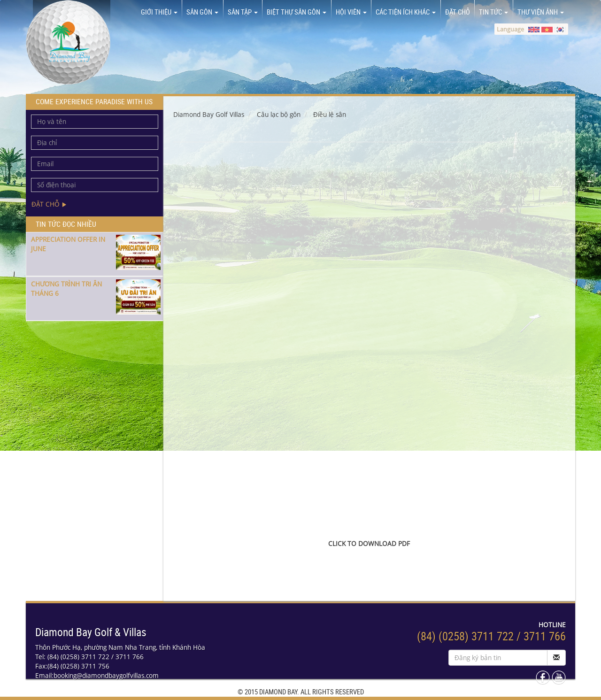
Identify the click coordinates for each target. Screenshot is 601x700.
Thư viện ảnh (541, 12)
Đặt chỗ (458, 12)
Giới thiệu (159, 12)
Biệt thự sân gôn (297, 12)
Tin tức (493, 12)
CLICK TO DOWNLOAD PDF (369, 543)
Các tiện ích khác (406, 12)
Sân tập (243, 12)
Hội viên (351, 12)
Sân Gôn (202, 12)
